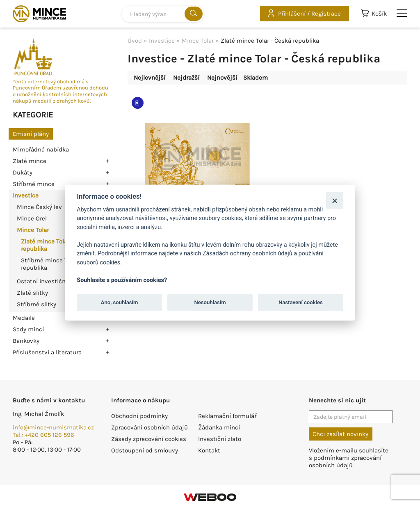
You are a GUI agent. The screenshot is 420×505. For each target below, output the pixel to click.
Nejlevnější (150, 78)
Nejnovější (222, 78)
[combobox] (163, 14)
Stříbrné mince (34, 184)
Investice (26, 195)
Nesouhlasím (210, 302)
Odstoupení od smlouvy (145, 450)
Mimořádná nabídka (41, 149)
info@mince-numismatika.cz (53, 427)
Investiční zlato (220, 439)
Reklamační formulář (227, 416)
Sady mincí (28, 329)
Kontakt (209, 450)
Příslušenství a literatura (47, 352)
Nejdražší (186, 78)
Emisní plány (31, 134)
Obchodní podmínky (139, 416)
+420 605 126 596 (49, 435)
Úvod (135, 41)
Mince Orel (32, 218)
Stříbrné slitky (37, 304)
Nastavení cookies (301, 302)
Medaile (24, 318)
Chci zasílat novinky (340, 434)
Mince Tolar (33, 230)
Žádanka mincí (219, 427)
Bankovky (26, 341)
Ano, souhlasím (120, 302)
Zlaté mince (30, 161)
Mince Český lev (39, 207)
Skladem (256, 78)
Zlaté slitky (32, 293)
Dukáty (23, 172)
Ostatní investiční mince (52, 281)
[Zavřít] (334, 200)
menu (402, 13)
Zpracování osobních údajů (150, 427)
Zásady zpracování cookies (149, 439)
